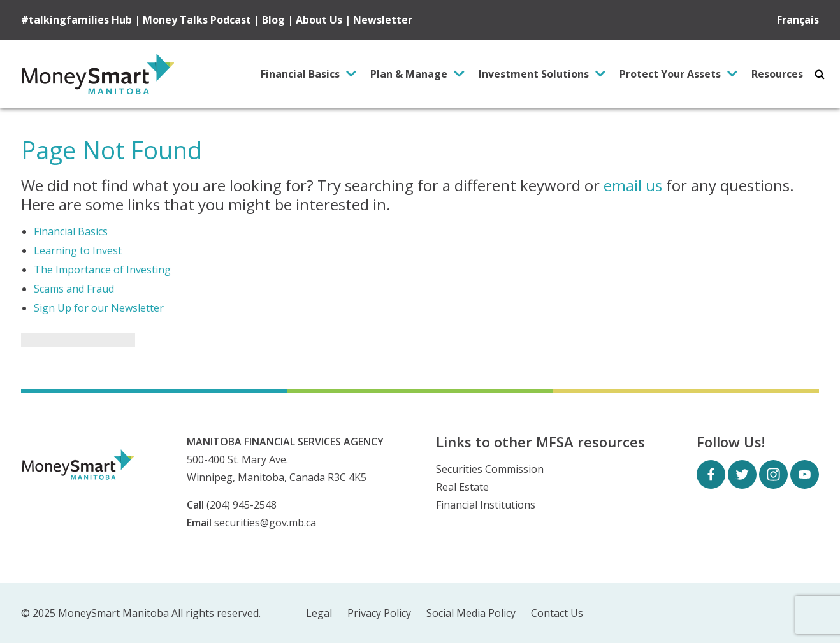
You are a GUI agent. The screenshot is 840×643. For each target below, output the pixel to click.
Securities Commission (490, 469)
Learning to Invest (78, 250)
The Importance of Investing (102, 270)
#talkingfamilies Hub (76, 20)
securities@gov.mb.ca (265, 523)
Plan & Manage (409, 74)
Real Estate (462, 487)
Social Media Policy (471, 613)
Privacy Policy (379, 613)
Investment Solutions (534, 74)
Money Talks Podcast (197, 20)
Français (798, 20)
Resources (777, 74)
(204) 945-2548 (242, 505)
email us (633, 185)
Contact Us (557, 613)
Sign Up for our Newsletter (99, 308)
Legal (319, 613)
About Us (319, 20)
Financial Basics (300, 74)
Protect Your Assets (670, 74)
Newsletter (383, 20)
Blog (273, 20)
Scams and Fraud (74, 289)
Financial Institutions (486, 505)
